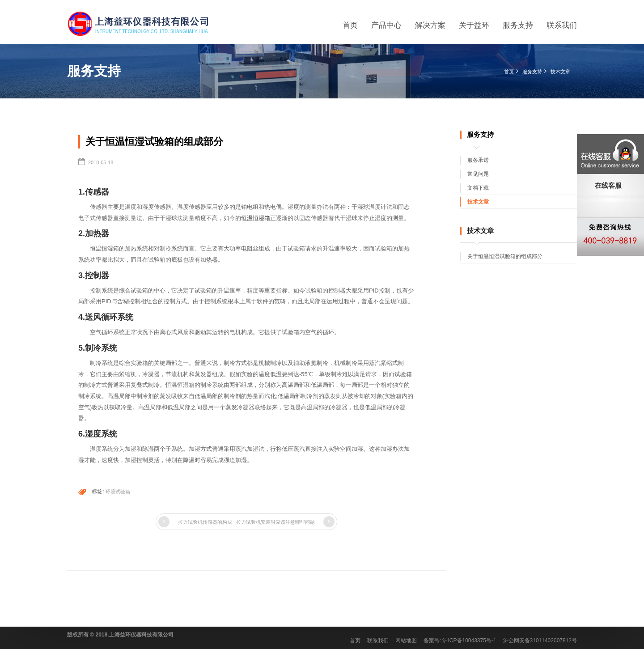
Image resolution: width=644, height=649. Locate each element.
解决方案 (430, 25)
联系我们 (562, 25)
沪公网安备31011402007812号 (540, 641)
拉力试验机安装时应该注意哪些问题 (275, 522)
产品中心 (386, 25)
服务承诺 (478, 160)
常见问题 (478, 174)
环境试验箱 (118, 492)
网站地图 (406, 641)
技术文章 (560, 72)
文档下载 (478, 188)
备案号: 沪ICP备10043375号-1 (460, 641)
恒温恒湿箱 (256, 218)
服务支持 (518, 25)
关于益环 (474, 25)
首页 (350, 25)
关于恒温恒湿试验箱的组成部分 (505, 256)
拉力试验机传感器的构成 (205, 522)
